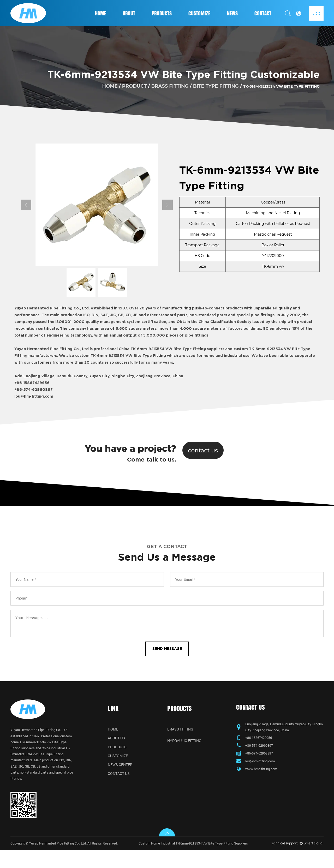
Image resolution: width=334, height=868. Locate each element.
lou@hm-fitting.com (34, 397)
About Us (116, 742)
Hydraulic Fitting (184, 744)
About (129, 13)
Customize (199, 13)
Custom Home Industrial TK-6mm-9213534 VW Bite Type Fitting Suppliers (199, 861)
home (110, 86)
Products (162, 13)
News (232, 13)
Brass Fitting (170, 86)
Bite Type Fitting (216, 86)
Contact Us (119, 777)
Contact (263, 13)
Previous (26, 205)
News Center (120, 768)
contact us (204, 450)
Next (168, 205)
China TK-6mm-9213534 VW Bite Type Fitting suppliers (171, 349)
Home (101, 13)
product (134, 86)
